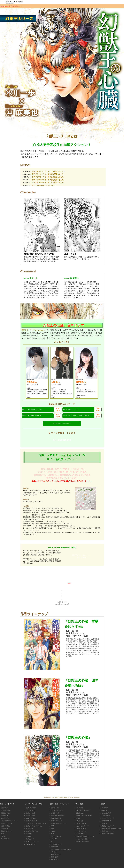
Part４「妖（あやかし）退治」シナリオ (76, 416)
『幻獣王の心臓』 (78, 738)
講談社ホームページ (107, 826)
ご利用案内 (105, 808)
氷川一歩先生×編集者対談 (62, 440)
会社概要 (104, 823)
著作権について (106, 821)
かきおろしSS (81, 576)
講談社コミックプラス (108, 831)
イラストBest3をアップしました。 (44, 185)
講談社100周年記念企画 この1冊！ (112, 829)
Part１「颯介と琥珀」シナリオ (32, 409)
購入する (80, 669)
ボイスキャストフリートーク (62, 423)
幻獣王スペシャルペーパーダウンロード (82, 556)
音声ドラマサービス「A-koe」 (33, 330)
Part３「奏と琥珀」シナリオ (32, 416)
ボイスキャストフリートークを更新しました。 (49, 171)
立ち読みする (80, 661)
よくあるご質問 (106, 813)
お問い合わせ (105, 816)
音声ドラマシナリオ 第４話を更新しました (48, 174)
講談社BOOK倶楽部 (107, 834)
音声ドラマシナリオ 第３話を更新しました (48, 177)
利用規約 (104, 810)
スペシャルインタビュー (43, 576)
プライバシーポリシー (108, 818)
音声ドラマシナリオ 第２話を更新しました (48, 180)
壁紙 (43, 584)
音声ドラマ (58, 410)
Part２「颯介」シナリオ (71, 409)
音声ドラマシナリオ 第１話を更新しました (48, 183)
